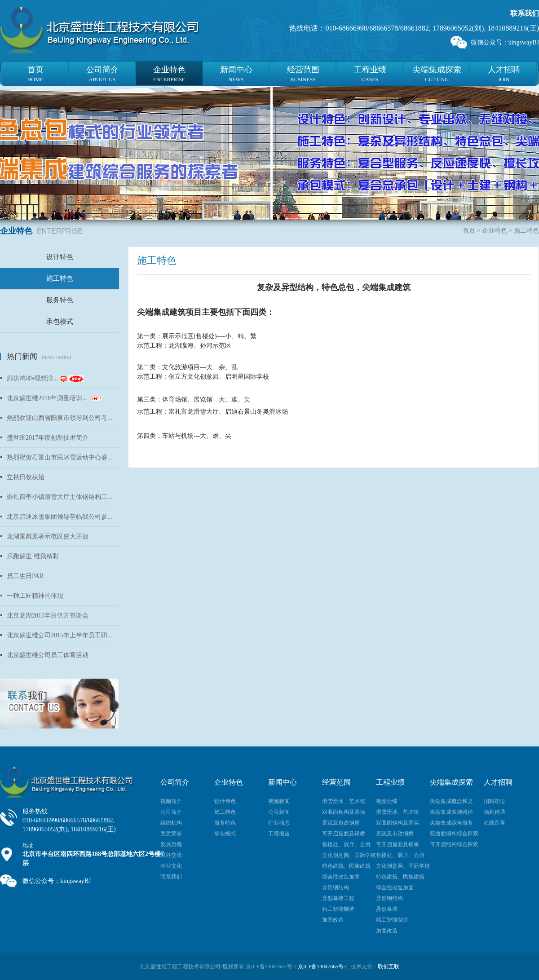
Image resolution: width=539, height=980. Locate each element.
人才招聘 (498, 782)
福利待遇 (495, 812)
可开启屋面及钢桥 (344, 834)
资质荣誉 (171, 834)
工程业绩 (390, 782)
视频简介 (171, 801)
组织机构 (171, 823)
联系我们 (525, 13)
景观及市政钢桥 (341, 823)
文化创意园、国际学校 (349, 855)
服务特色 (60, 300)
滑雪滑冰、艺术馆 (344, 801)
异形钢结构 (336, 887)
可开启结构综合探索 (454, 844)
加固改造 (333, 920)
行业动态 (279, 823)
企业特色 (495, 231)
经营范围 (336, 782)
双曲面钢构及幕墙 (344, 812)
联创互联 (389, 967)
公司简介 (175, 782)
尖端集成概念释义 (451, 801)
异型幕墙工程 (338, 898)
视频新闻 (279, 801)
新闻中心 (283, 782)
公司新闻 (279, 812)
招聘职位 (495, 801)
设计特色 (60, 257)
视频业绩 (387, 801)
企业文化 (171, 866)
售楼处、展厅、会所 (346, 844)
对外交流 (171, 855)
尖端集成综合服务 (451, 823)
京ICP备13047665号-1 (323, 967)
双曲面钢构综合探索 (454, 834)
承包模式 (60, 322)
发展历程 (171, 844)
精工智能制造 (338, 909)
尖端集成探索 (451, 782)
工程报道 (279, 834)
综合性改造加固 (341, 877)
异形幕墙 (387, 909)
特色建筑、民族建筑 (346, 866)
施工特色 (60, 278)
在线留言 (495, 823)
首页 (469, 231)
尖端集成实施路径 (451, 812)
